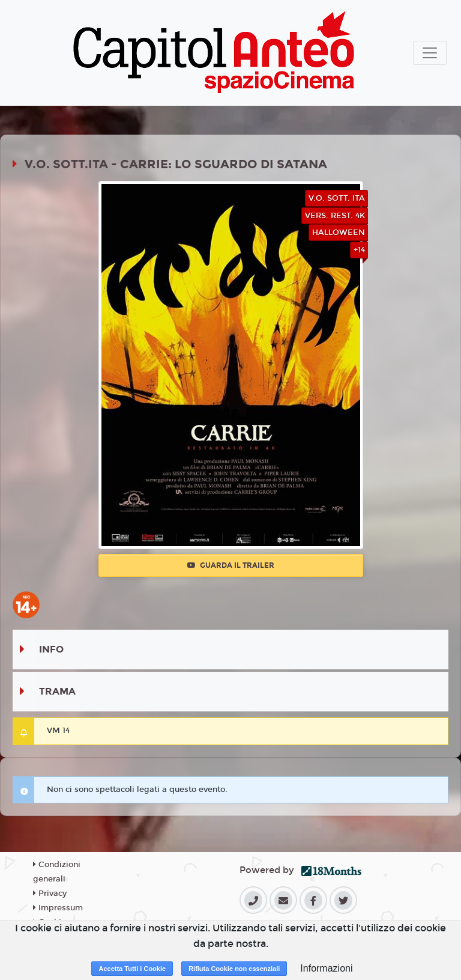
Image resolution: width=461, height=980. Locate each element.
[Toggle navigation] (430, 53)
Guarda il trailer (231, 565)
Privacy (50, 893)
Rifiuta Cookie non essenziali (234, 969)
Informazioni (326, 968)
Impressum (58, 908)
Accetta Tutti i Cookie (132, 969)
